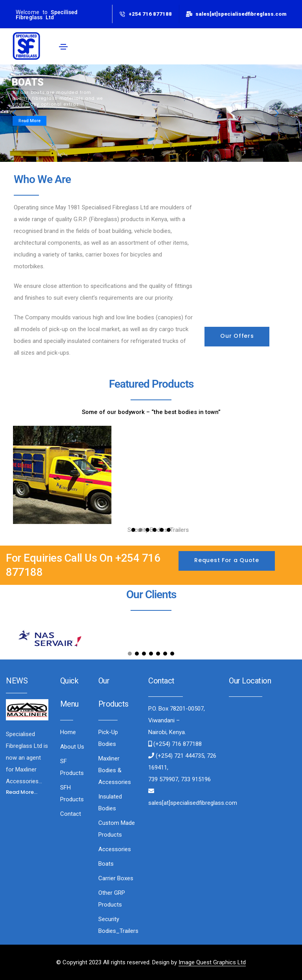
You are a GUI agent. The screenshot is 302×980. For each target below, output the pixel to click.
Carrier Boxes (116, 878)
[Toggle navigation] (63, 47)
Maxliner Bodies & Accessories (115, 770)
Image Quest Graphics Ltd (212, 962)
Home (68, 732)
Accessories (115, 849)
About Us (72, 747)
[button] (237, 337)
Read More (29, 121)
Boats (106, 864)
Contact (71, 814)
